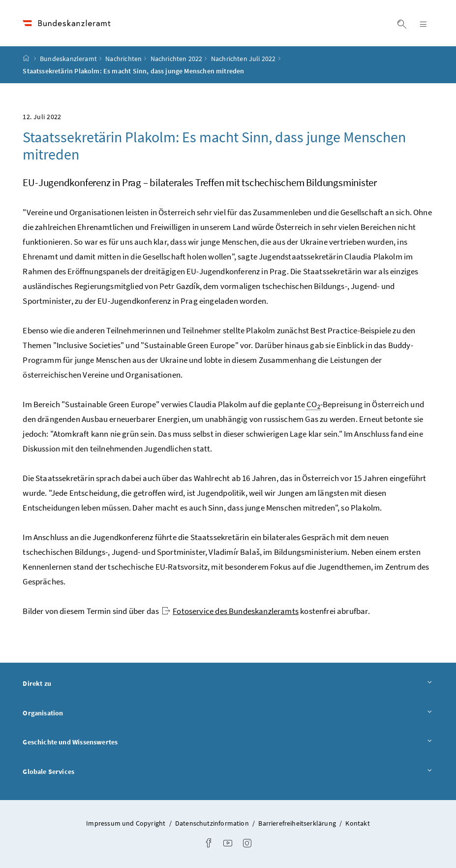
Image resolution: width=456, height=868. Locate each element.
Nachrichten (123, 59)
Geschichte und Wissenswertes (228, 742)
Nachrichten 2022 (177, 59)
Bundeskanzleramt (68, 59)
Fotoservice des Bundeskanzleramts (230, 611)
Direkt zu (228, 683)
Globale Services (228, 771)
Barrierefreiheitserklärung (298, 823)
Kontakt (357, 823)
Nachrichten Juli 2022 (243, 59)
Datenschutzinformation (213, 823)
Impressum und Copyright (126, 823)
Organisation (228, 713)
